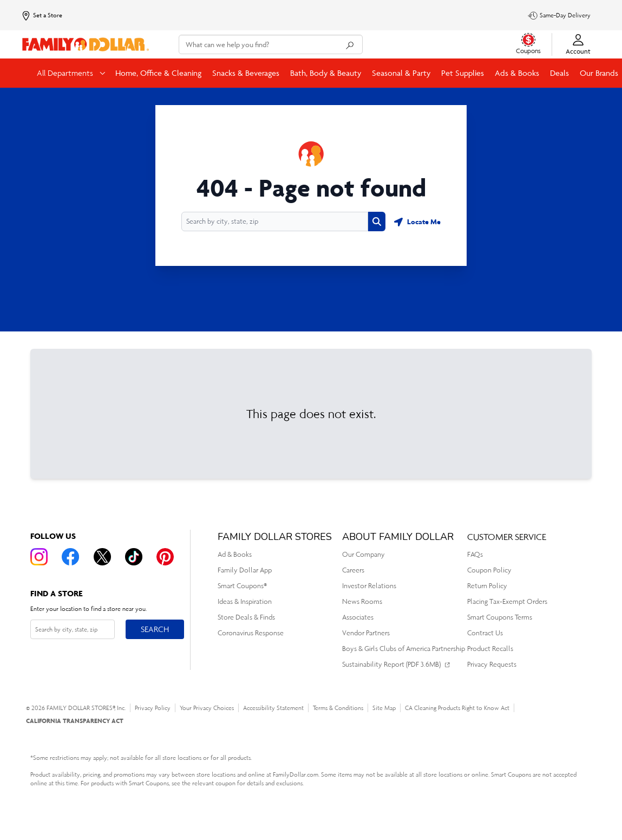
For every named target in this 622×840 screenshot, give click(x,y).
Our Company (364, 554)
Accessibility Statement (273, 708)
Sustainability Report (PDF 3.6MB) (391, 664)
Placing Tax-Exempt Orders (507, 601)
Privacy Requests (492, 664)
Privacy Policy (153, 708)
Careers (353, 570)
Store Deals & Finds (246, 617)
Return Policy (487, 586)
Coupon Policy (489, 570)
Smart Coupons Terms (500, 617)
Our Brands (599, 73)
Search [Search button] (155, 627)
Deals (559, 73)
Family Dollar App (245, 570)
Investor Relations (369, 586)
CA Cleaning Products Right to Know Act (457, 708)
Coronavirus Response (251, 633)
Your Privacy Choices (207, 708)
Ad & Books (235, 554)
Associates (358, 617)
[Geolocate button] (417, 222)
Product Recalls (490, 649)
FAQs (475, 554)
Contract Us (485, 633)
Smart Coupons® (242, 586)
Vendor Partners (366, 633)
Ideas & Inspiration (245, 601)
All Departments (66, 73)
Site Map (384, 708)
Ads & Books (517, 73)
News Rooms (362, 601)
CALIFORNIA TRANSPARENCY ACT (75, 721)
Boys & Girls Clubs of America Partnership (404, 649)
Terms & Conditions (338, 708)
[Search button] (377, 222)
